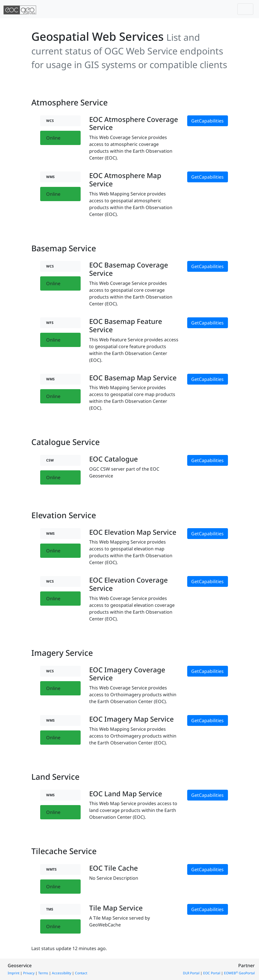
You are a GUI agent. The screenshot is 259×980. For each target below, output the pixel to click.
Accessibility (62, 973)
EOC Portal (212, 973)
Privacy (29, 973)
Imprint (14, 973)
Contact (81, 973)
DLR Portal (191, 973)
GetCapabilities (207, 121)
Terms (43, 973)
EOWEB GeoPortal (239, 973)
